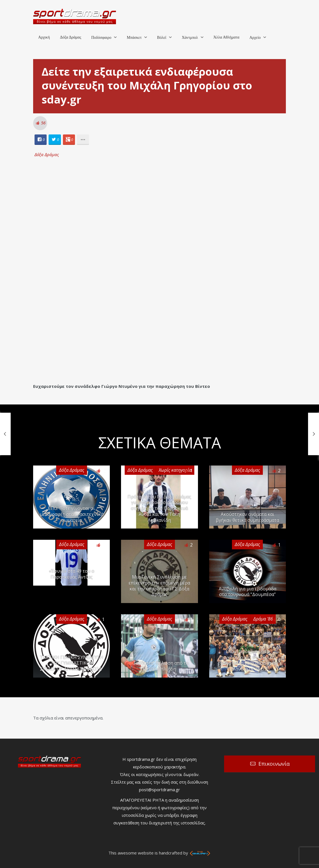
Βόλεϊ (162, 38)
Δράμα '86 (263, 619)
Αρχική (44, 37)
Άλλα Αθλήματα (226, 37)
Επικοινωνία (274, 764)
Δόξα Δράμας (70, 37)
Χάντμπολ (190, 38)
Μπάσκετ (134, 38)
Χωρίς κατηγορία (175, 470)
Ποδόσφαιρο (101, 38)
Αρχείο (255, 38)
